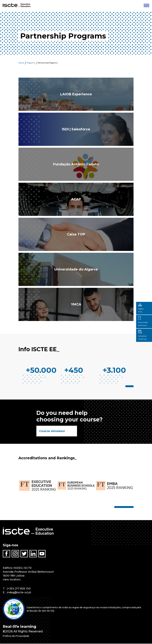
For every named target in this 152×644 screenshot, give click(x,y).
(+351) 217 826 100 (19, 589)
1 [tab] (127, 386)
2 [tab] (130, 386)
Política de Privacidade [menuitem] (20, 636)
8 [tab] (132, 507)
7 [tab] (130, 507)
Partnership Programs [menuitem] (48, 63)
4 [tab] (124, 507)
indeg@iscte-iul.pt (19, 593)
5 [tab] (126, 507)
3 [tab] (132, 386)
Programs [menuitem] (31, 63)
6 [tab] (128, 507)
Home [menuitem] (21, 63)
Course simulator (53, 431)
